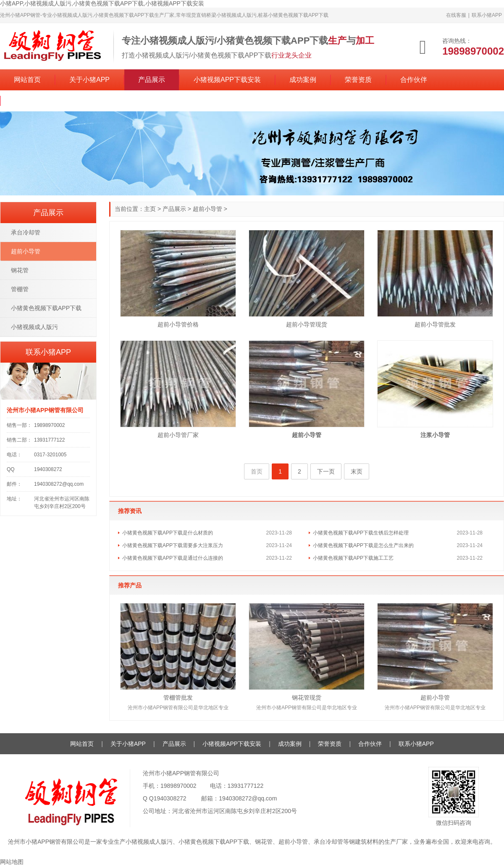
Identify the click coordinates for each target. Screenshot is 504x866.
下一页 (326, 471)
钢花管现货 (307, 698)
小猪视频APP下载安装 (227, 80)
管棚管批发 (178, 698)
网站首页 (27, 80)
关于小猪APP (89, 80)
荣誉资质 (358, 80)
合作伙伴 (414, 80)
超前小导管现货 (307, 324)
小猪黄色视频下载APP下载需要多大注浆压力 (173, 545)
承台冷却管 (26, 232)
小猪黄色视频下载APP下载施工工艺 (353, 558)
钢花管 (20, 270)
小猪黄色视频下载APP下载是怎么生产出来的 (363, 545)
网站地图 (12, 862)
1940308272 (170, 798)
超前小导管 (207, 209)
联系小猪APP (487, 15)
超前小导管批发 (435, 324)
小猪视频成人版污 (34, 327)
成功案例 (303, 80)
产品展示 (152, 80)
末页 (357, 471)
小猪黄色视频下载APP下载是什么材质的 (168, 533)
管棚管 (20, 289)
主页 (150, 209)
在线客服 (456, 15)
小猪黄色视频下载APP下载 (46, 308)
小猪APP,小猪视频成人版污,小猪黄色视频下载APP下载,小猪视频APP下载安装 (102, 3)
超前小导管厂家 (178, 435)
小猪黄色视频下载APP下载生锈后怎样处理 (361, 533)
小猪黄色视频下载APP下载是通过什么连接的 (173, 558)
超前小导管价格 (178, 324)
